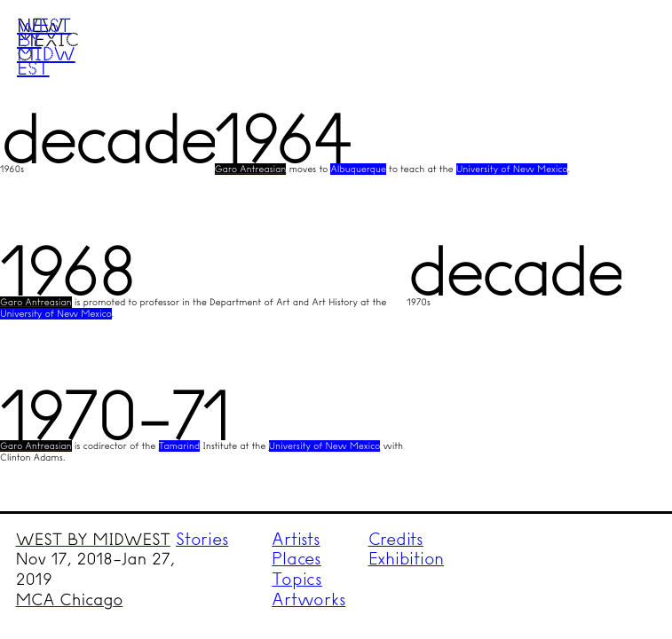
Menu (625, 47)
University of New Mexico (512, 169)
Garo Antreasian (251, 169)
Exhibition (407, 559)
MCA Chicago (70, 600)
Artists (296, 539)
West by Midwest (46, 46)
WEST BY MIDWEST (93, 540)
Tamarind (179, 446)
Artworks (308, 600)
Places (296, 559)
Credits (396, 539)
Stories (202, 539)
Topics (297, 579)
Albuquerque (358, 169)
